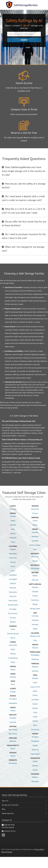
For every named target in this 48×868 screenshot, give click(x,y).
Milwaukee (35, 781)
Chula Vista (13, 558)
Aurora (13, 629)
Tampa (13, 662)
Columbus (35, 625)
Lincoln (35, 521)
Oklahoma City (35, 636)
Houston (35, 708)
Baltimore (13, 741)
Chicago (13, 692)
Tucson (13, 542)
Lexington (13, 718)
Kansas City (35, 509)
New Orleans (13, 734)
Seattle (35, 761)
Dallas (35, 691)
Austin (35, 683)
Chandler (13, 516)
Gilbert (13, 521)
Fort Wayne (13, 699)
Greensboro (35, 600)
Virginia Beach (35, 754)
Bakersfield (13, 554)
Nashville (35, 671)
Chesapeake (35, 741)
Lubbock (35, 721)
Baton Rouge (13, 730)
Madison (35, 777)
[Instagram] (3, 835)
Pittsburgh (35, 659)
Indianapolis (13, 703)
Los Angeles (13, 579)
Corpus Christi (35, 687)
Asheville (35, 587)
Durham (35, 596)
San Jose (13, 618)
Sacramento (13, 592)
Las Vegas (35, 541)
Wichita (13, 711)
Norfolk (35, 745)
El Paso (35, 695)
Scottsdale (13, 538)
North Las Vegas (35, 545)
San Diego (13, 609)
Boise (13, 684)
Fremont (13, 562)
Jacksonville (13, 645)
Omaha (35, 525)
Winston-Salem (35, 609)
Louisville (13, 722)
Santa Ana (13, 596)
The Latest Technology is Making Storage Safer (19, 421)
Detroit (13, 756)
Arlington (35, 678)
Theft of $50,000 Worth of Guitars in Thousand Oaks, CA (22, 440)
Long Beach (13, 575)
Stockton (13, 622)
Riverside (13, 588)
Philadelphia (35, 655)
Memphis (35, 667)
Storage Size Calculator (10, 805)
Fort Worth (35, 700)
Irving (35, 712)
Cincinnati (35, 616)
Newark (35, 561)
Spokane (35, 766)
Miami (13, 649)
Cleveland (35, 620)
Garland (35, 704)
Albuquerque (35, 568)
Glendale (13, 525)
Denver (13, 638)
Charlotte (35, 592)
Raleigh (35, 604)
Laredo (35, 717)
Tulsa (35, 640)
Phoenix (13, 534)
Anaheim (13, 549)
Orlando (13, 654)
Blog (3, 809)
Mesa (13, 529)
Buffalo (35, 576)
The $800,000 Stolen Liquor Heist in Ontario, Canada (21, 458)
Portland (35, 648)
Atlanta (13, 670)
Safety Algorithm (8, 813)
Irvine (13, 571)
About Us (5, 801)
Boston (13, 749)
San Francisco (13, 613)
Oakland (13, 583)
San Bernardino (13, 605)
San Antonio (35, 730)
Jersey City (35, 557)
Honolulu (13, 677)
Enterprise (35, 532)
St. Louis (35, 513)
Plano (35, 725)
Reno (35, 549)
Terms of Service (7, 852)
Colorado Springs (13, 634)
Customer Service (10, 831)
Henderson (35, 537)
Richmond (35, 750)
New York (35, 580)
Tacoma (35, 770)
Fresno (13, 566)
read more (22, 436)
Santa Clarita (13, 601)
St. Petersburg (13, 658)
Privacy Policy (39, 849)
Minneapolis (13, 763)
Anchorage (13, 509)
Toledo (35, 629)
